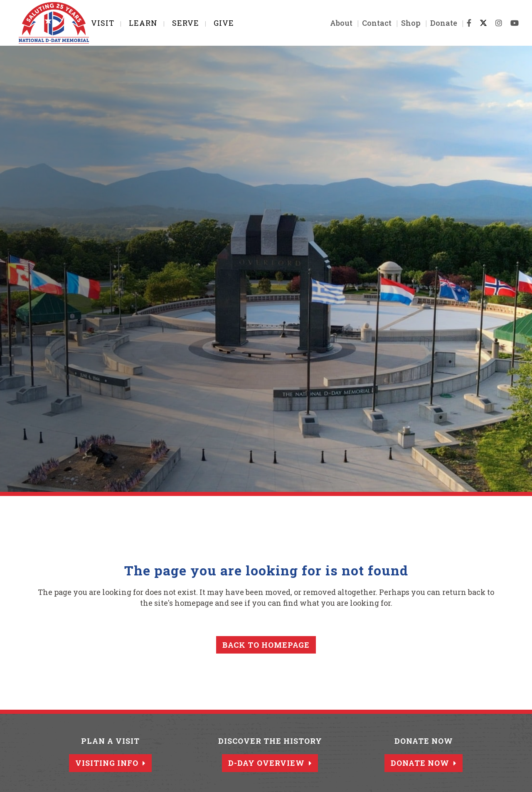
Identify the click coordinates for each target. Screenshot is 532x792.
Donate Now (424, 763)
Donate (435, 23)
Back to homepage (266, 645)
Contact (368, 23)
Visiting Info (110, 763)
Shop (402, 23)
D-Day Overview (270, 763)
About (332, 23)
